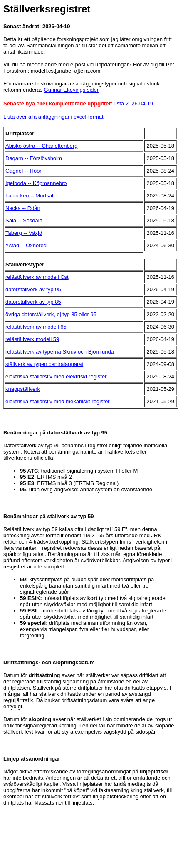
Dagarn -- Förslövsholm (34, 158)
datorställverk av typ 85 (33, 302)
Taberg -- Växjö (24, 233)
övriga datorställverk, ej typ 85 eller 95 (51, 314)
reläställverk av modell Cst (37, 277)
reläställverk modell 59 (32, 339)
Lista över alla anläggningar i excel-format (53, 117)
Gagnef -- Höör (23, 171)
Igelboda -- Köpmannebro (36, 183)
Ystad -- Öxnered (26, 245)
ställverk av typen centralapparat (44, 364)
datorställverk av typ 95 (33, 289)
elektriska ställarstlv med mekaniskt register (58, 401)
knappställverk (23, 389)
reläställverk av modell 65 (36, 327)
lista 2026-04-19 (134, 104)
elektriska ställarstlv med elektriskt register (56, 377)
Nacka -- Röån (23, 208)
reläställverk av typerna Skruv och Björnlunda (60, 352)
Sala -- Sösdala (24, 221)
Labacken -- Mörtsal (29, 196)
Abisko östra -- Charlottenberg (41, 146)
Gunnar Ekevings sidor (72, 90)
